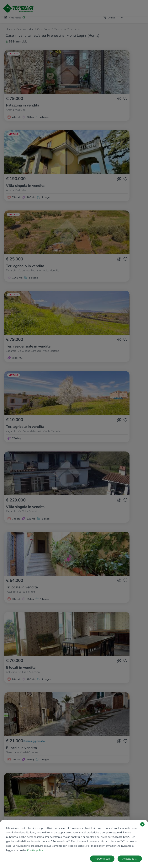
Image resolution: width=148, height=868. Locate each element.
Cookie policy (35, 850)
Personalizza (102, 859)
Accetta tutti (130, 859)
